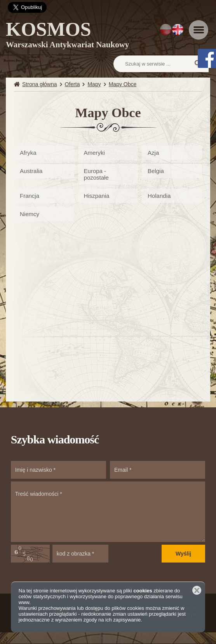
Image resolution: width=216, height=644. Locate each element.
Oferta (72, 84)
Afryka (28, 153)
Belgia (156, 171)
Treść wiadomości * (108, 512)
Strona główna (40, 84)
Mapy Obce (123, 84)
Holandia (159, 196)
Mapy (94, 84)
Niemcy (30, 214)
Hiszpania (97, 196)
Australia (31, 171)
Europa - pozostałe (96, 174)
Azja (153, 153)
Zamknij (197, 590)
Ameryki (94, 153)
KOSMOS (67, 36)
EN (178, 29)
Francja (30, 196)
